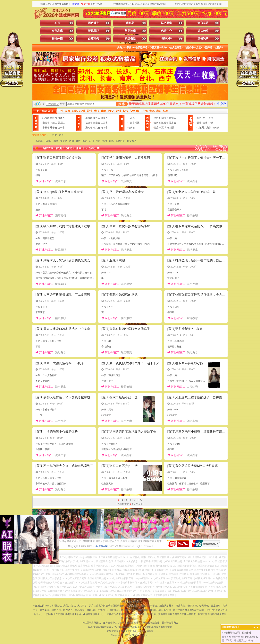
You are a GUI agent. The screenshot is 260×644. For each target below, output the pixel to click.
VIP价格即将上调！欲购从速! (237, 633)
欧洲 (205, 123)
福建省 (89, 123)
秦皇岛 (64, 141)
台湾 (211, 118)
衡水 (98, 141)
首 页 (57, 23)
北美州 (208, 128)
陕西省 (165, 123)
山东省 (61, 128)
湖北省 (96, 128)
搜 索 (122, 104)
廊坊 (78, 141)
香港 (199, 118)
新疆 (172, 128)
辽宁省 (54, 128)
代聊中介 (166, 31)
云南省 (157, 123)
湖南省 (89, 128)
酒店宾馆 (203, 23)
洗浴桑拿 (166, 23)
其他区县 (120, 141)
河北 (55, 135)
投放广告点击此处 (130, 602)
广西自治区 (134, 123)
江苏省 (96, 118)
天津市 (54, 118)
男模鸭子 (203, 39)
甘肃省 (172, 123)
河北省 (61, 118)
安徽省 (96, 123)
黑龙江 (61, 123)
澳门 (205, 118)
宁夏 (161, 128)
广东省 (131, 118)
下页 (140, 500)
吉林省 (46, 128)
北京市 (46, 118)
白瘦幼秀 (94, 39)
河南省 (104, 128)
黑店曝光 (94, 23)
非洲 (211, 123)
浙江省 (104, 118)
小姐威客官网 (101, 546)
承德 (56, 141)
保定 (85, 141)
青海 (167, 128)
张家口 (48, 141)
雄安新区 (132, 141)
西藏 (156, 128)
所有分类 (94, 148)
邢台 (105, 141)
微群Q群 (167, 39)
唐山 (71, 141)
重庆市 (157, 118)
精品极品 (130, 39)
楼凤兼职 (94, 31)
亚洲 (199, 123)
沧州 (91, 141)
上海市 (89, 118)
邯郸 (111, 141)
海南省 (131, 128)
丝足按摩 (130, 31)
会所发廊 (57, 31)
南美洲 (215, 128)
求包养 (130, 23)
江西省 (104, 123)
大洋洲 (200, 128)
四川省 (165, 118)
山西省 (46, 123)
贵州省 (172, 118)
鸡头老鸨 (203, 31)
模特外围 (57, 39)
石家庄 (39, 141)
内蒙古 (54, 123)
